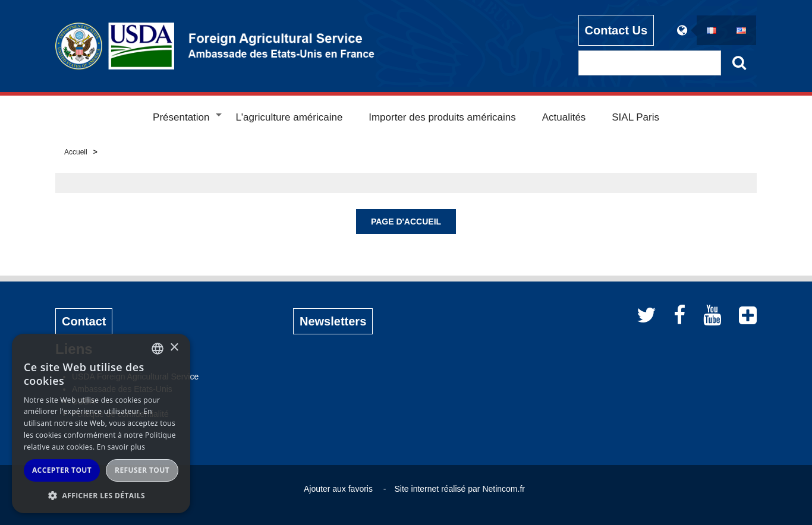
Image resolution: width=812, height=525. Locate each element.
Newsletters (333, 321)
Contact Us (616, 30)
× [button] (174, 348)
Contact (84, 321)
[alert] (101, 423)
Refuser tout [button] (142, 470)
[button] (101, 495)
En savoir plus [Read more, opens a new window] (121, 447)
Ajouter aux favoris (338, 489)
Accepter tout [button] (62, 470)
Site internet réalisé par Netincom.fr (460, 489)
